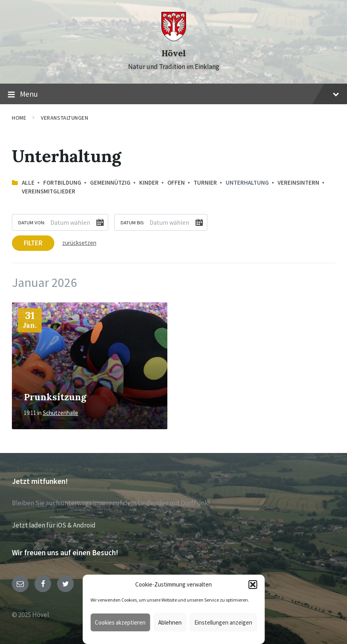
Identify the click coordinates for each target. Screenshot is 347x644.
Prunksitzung (55, 397)
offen (176, 182)
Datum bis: (132, 222)
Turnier (205, 182)
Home (19, 118)
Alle (28, 182)
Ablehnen (170, 622)
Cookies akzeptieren (120, 622)
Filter (33, 243)
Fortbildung (62, 182)
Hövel (174, 53)
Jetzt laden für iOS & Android (54, 525)
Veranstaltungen (64, 118)
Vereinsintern (298, 182)
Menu (173, 94)
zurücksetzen (79, 243)
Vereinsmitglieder (49, 191)
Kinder (149, 182)
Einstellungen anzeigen (223, 622)
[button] (253, 585)
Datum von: (32, 222)
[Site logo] (174, 39)
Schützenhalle (60, 413)
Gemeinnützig (110, 182)
